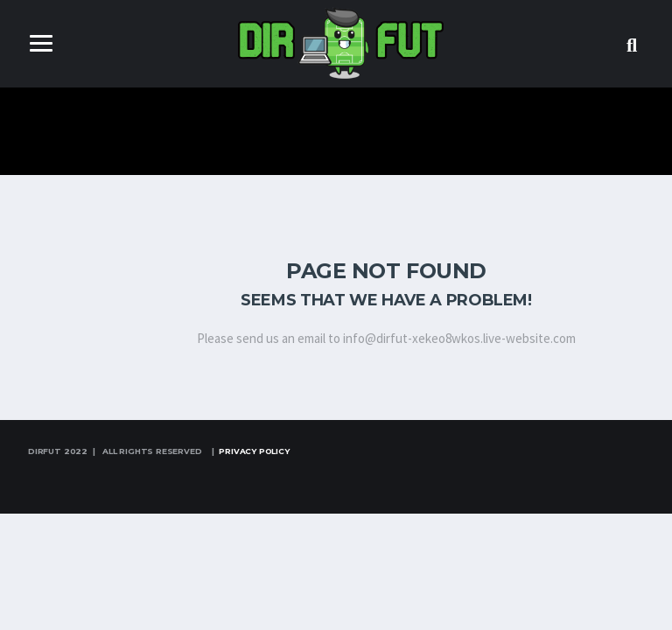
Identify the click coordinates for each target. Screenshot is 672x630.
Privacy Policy (254, 451)
